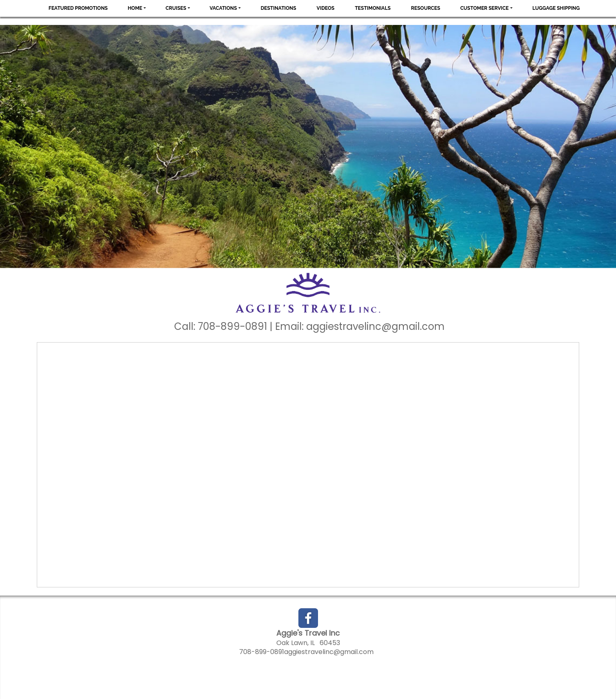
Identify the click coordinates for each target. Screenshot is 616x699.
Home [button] (135, 8)
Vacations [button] (223, 8)
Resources (426, 8)
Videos (326, 8)
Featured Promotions (78, 8)
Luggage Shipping (556, 8)
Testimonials (373, 8)
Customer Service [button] (485, 8)
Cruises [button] (176, 8)
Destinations (279, 8)
